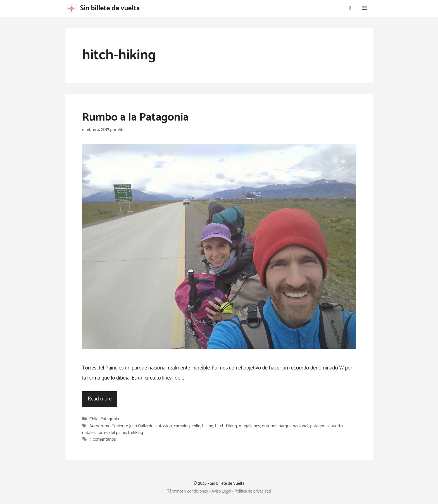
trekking (135, 433)
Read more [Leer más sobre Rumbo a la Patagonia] (100, 399)
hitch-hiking (226, 426)
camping (182, 426)
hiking (208, 426)
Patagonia (110, 419)
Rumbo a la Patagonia (135, 117)
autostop (164, 426)
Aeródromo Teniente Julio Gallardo (122, 426)
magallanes (249, 426)
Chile (94, 419)
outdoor (269, 426)
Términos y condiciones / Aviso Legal (199, 491)
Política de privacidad (253, 491)
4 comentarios (103, 440)
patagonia (319, 426)
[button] (365, 8)
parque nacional (294, 426)
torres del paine (112, 433)
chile (196, 426)
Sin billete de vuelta (110, 8)
